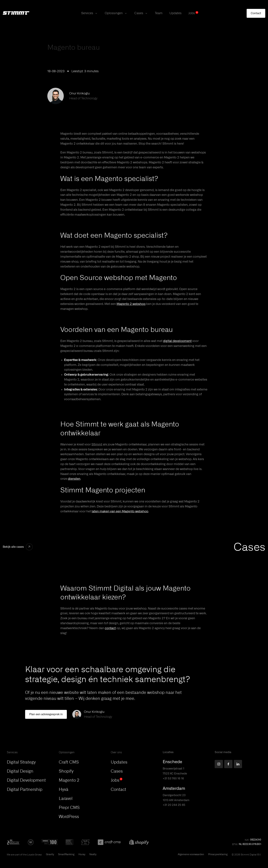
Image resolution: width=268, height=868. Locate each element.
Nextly (93, 855)
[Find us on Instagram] (219, 764)
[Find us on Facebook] (228, 764)
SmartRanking (66, 855)
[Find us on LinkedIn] (238, 764)
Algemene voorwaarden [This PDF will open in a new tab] (191, 855)
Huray (82, 855)
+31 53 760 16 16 (173, 779)
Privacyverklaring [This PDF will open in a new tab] (218, 855)
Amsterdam (174, 789)
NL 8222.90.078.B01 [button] (250, 844)
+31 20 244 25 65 (174, 805)
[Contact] (256, 13)
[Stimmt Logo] (16, 13)
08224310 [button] (256, 840)
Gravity (50, 855)
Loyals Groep (35, 855)
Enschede (172, 762)
